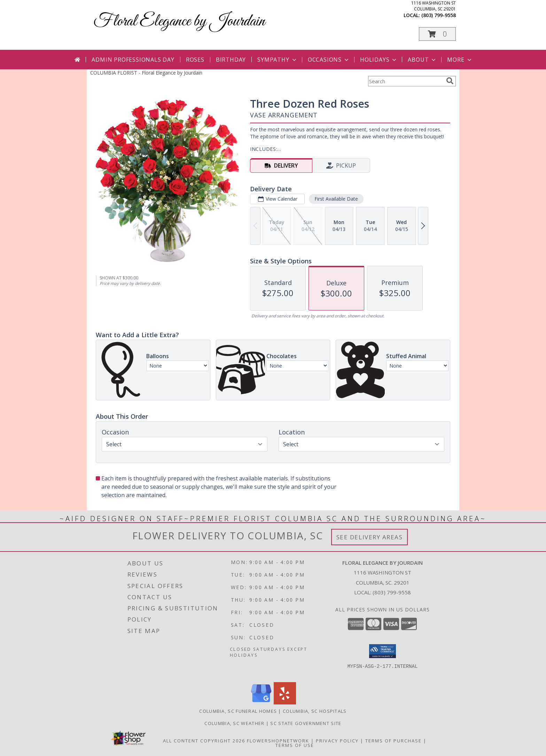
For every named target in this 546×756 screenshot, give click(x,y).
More (460, 60)
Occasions (329, 60)
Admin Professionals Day (133, 60)
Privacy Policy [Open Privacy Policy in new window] (337, 741)
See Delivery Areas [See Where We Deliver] (370, 537)
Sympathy (277, 60)
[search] (450, 81)
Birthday (231, 60)
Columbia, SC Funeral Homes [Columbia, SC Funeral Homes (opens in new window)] (238, 711)
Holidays (379, 60)
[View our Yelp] (285, 703)
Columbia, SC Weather (234, 723)
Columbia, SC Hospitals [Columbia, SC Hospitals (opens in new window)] (315, 711)
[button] (437, 34)
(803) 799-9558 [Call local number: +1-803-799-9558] (439, 15)
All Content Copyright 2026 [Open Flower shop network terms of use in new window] (204, 741)
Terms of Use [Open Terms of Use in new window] (295, 745)
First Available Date (336, 199)
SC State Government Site (306, 723)
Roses (195, 60)
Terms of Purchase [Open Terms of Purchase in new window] (393, 741)
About (422, 60)
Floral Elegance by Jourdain (179, 21)
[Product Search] (406, 81)
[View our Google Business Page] (261, 703)
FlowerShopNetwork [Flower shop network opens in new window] (278, 741)
